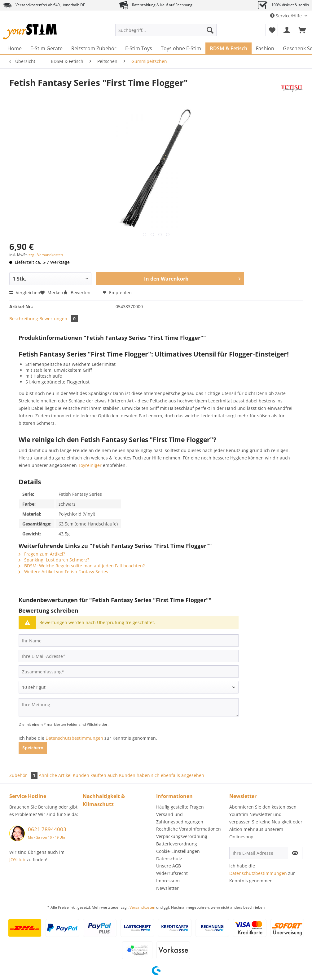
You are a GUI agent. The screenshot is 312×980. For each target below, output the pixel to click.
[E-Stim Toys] (139, 48)
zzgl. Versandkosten (46, 255)
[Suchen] (210, 30)
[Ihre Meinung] (129, 707)
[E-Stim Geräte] (46, 48)
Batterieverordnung (177, 844)
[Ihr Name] (129, 641)
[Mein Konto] (287, 30)
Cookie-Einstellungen (178, 851)
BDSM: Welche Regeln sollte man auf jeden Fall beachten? (82, 566)
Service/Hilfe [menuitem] (287, 16)
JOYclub (17, 860)
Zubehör (24, 775)
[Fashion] (265, 48)
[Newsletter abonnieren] (295, 853)
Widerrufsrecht (172, 873)
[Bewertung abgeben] (129, 687)
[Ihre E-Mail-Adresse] (129, 656)
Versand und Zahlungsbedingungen (180, 818)
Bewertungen (59, 319)
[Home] (15, 48)
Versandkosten (142, 907)
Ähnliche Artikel (55, 775)
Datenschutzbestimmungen (74, 738)
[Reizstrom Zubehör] (94, 48)
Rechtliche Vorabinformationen (189, 829)
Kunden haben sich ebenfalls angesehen (162, 775)
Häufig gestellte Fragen (180, 807)
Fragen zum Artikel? (42, 554)
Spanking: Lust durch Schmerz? (54, 560)
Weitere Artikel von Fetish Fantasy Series (63, 572)
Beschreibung (24, 319)
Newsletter (167, 888)
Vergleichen (25, 293)
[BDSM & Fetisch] (229, 48)
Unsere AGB (169, 866)
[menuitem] (166, 33)
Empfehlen (117, 293)
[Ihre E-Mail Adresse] (259, 853)
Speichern (33, 748)
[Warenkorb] (302, 30)
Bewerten (77, 293)
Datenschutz (169, 859)
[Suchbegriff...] (166, 30)
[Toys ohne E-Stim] (181, 48)
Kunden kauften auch (95, 775)
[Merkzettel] (272, 30)
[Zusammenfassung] (129, 672)
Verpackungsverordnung (182, 836)
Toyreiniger (90, 465)
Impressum (168, 881)
